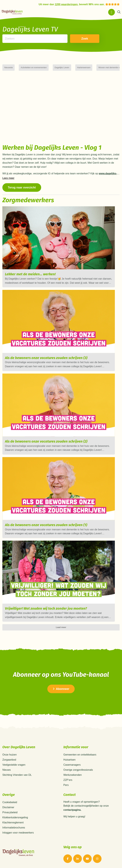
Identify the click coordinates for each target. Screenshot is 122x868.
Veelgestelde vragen (14, 765)
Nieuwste (8, 67)
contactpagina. (72, 810)
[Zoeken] (119, 12)
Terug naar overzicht (22, 187)
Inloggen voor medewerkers (18, 833)
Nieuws (7, 770)
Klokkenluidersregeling (15, 817)
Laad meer (61, 627)
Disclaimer (8, 807)
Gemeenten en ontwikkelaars (80, 755)
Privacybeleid (10, 812)
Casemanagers (72, 765)
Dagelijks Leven (62, 67)
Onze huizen (10, 755)
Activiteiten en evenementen (34, 67)
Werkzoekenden (73, 775)
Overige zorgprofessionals (78, 770)
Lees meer (8, 178)
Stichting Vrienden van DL (17, 775)
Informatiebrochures (14, 828)
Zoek (83, 39)
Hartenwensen (84, 67)
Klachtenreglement (13, 823)
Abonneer (61, 689)
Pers (66, 785)
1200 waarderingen (66, 4)
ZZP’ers (68, 780)
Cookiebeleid (10, 802)
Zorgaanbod (9, 760)
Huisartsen (69, 760)
